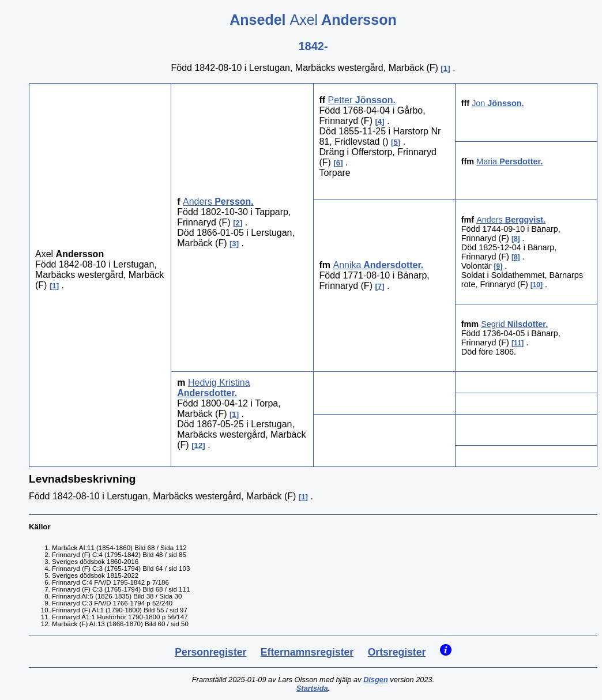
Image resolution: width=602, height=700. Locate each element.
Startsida (312, 688)
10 (537, 285)
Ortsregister (397, 652)
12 (199, 445)
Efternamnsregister (307, 652)
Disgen (376, 680)
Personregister (210, 652)
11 (518, 343)
